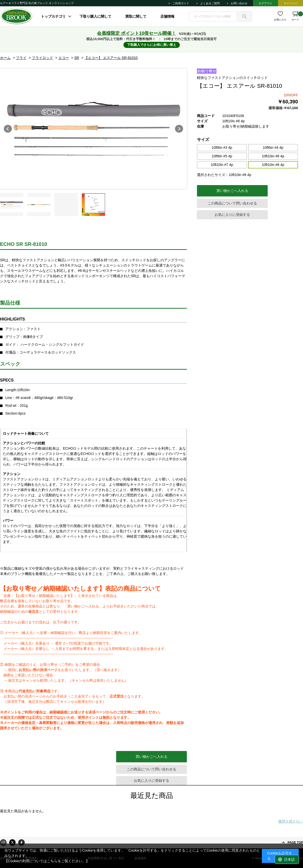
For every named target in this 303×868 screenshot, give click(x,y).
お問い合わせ (239, 3)
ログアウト (266, 3)
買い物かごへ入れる (232, 191)
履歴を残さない (291, 821)
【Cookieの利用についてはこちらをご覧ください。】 (47, 861)
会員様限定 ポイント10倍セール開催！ (136, 33)
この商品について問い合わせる (232, 203)
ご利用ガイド (181, 3)
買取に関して (136, 16)
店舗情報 (167, 16)
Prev (8, 129)
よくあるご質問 (210, 3)
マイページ (291, 3)
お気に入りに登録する (232, 215)
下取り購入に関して (95, 16)
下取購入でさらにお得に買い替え (152, 45)
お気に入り (280, 20)
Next (179, 129)
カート (297, 16)
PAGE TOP (295, 843)
